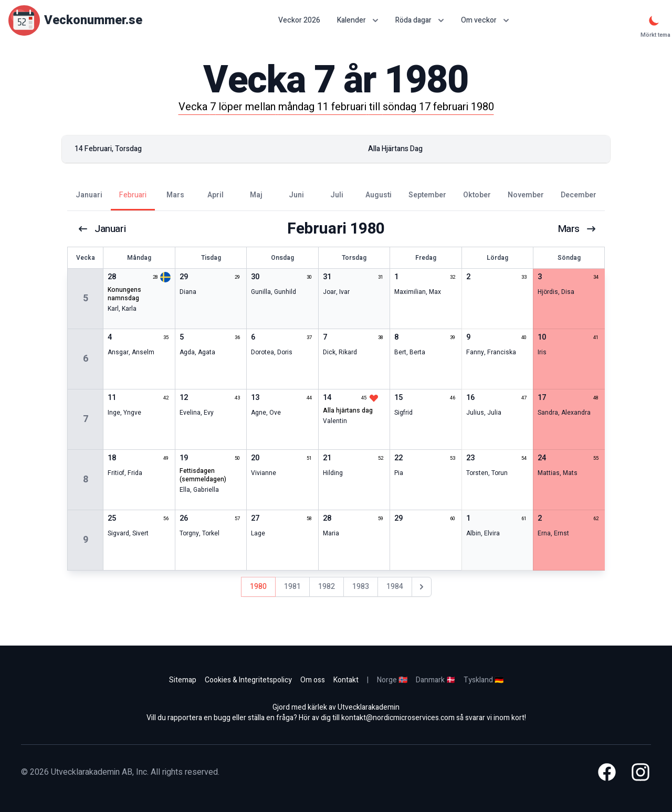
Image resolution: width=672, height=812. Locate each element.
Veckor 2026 (299, 20)
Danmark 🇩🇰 (435, 680)
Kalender (358, 20)
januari (102, 229)
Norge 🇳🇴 (392, 680)
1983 (361, 587)
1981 (292, 587)
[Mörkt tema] (654, 20)
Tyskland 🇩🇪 (484, 680)
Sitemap (183, 680)
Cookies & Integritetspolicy (248, 680)
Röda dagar (420, 20)
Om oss (313, 680)
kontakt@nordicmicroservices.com (398, 718)
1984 (395, 587)
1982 (327, 587)
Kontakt (346, 680)
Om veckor (485, 20)
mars (576, 229)
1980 (258, 587)
